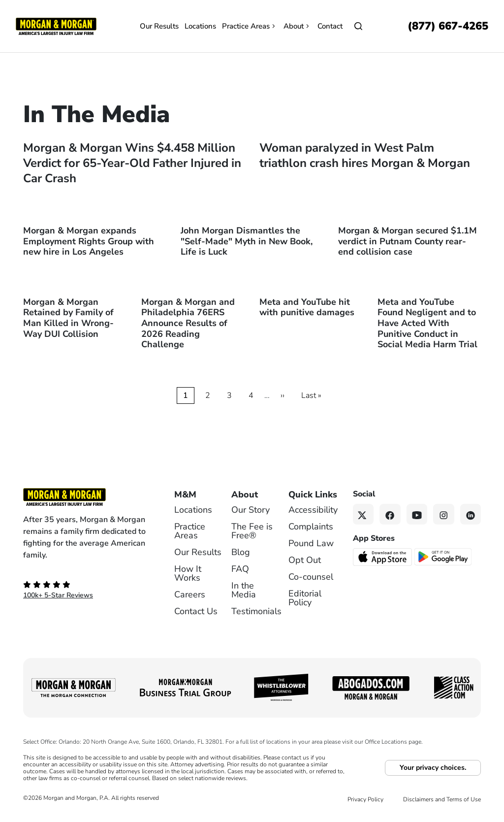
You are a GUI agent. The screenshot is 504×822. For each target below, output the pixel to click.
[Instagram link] (444, 514)
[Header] (56, 26)
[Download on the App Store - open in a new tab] (383, 557)
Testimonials (256, 611)
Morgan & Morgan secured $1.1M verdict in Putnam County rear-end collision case (408, 241)
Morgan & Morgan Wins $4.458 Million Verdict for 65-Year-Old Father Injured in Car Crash (132, 163)
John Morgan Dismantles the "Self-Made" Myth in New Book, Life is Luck (247, 241)
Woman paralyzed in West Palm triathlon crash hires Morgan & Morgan (365, 155)
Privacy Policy (365, 799)
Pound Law (311, 543)
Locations (200, 26)
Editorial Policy (305, 598)
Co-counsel (311, 577)
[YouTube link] (417, 514)
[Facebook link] (390, 514)
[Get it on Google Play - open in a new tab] (444, 557)
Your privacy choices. (433, 768)
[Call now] (448, 26)
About (298, 26)
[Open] (358, 26)
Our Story (251, 510)
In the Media (244, 590)
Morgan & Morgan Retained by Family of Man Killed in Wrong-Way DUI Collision (68, 318)
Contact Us (196, 611)
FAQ (240, 569)
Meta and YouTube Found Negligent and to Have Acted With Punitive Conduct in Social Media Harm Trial (427, 323)
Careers (190, 594)
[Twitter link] (363, 514)
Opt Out (305, 560)
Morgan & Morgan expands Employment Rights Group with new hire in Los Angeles (89, 241)
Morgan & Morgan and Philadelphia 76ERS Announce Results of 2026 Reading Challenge (188, 323)
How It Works (188, 573)
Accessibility (313, 510)
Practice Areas (250, 26)
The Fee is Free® (252, 531)
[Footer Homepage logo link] (85, 497)
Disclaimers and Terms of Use (442, 799)
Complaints (311, 526)
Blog (241, 552)
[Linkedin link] (471, 514)
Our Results (159, 26)
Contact (330, 26)
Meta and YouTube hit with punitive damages (307, 307)
